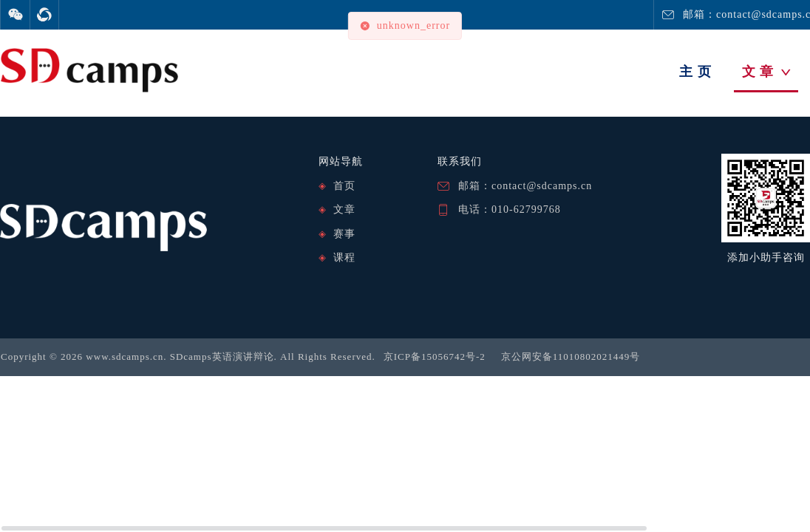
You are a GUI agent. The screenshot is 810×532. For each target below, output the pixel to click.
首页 (344, 186)
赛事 (344, 234)
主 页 (695, 72)
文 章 (767, 72)
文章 (344, 209)
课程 (344, 258)
